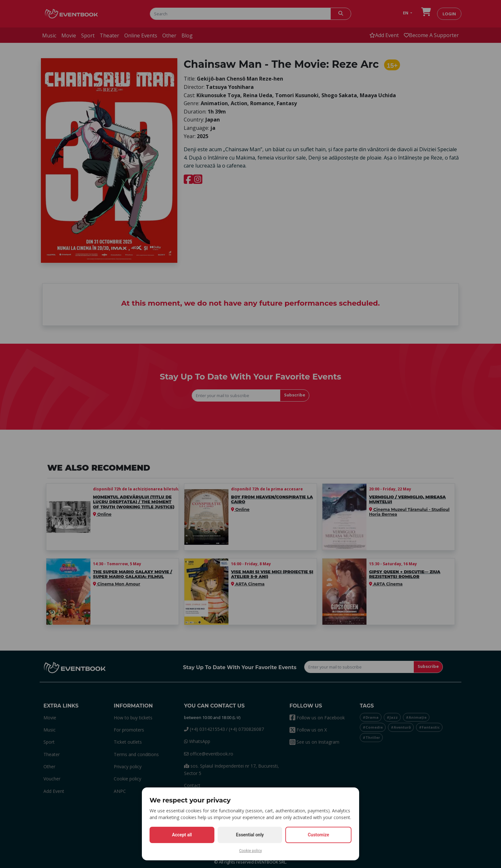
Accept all (182, 835)
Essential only (250, 835)
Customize (318, 835)
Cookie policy (250, 851)
